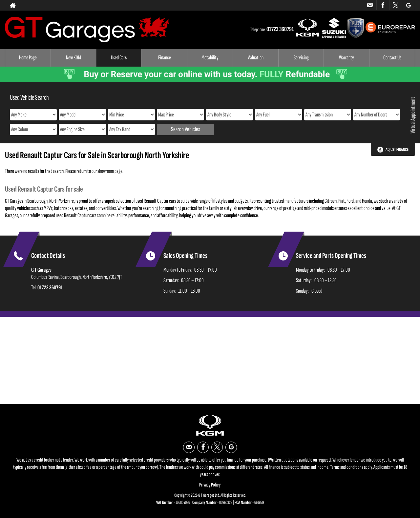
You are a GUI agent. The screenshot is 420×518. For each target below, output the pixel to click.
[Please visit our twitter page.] (396, 5)
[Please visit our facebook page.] (383, 5)
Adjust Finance (397, 149)
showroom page (110, 171)
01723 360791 (280, 29)
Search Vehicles (186, 129)
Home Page (28, 58)
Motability (210, 58)
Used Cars (119, 58)
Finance (165, 58)
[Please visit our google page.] (408, 5)
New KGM (73, 58)
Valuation (256, 58)
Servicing (301, 58)
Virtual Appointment (413, 115)
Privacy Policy (210, 485)
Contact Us (392, 58)
